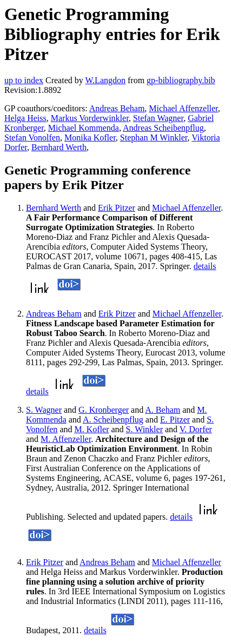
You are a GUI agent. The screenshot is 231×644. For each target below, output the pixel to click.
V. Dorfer (196, 429)
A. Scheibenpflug (113, 420)
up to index (24, 80)
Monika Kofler (90, 137)
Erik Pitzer (117, 208)
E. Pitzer (175, 420)
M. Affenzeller (66, 439)
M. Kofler (91, 429)
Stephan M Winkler (154, 137)
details (205, 266)
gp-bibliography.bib (181, 80)
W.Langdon (105, 80)
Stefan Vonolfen (32, 137)
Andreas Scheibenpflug (163, 128)
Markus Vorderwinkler (90, 118)
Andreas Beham (117, 108)
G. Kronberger (104, 410)
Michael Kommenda (84, 128)
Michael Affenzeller (183, 108)
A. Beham (163, 410)
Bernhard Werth (59, 147)
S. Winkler (144, 429)
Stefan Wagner (158, 118)
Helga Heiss (25, 118)
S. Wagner (44, 410)
